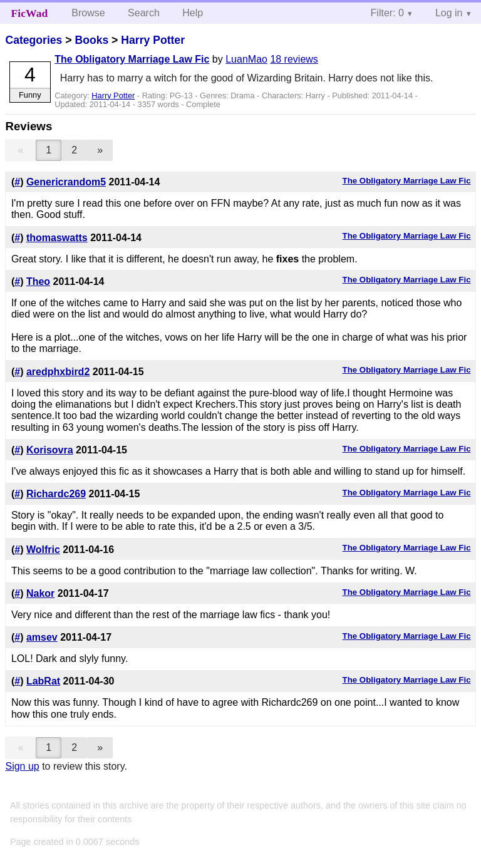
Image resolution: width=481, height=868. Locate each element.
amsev (42, 637)
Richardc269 (56, 494)
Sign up (22, 766)
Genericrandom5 (66, 182)
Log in (449, 13)
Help (193, 13)
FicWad (30, 13)
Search (144, 13)
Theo (38, 282)
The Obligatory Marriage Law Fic (132, 59)
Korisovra (50, 450)
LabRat (43, 681)
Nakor (40, 593)
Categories (34, 40)
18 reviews (294, 59)
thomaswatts (57, 238)
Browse (88, 13)
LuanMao (246, 59)
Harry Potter (153, 40)
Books (91, 40)
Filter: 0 (387, 13)
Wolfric (43, 550)
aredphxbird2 (58, 372)
